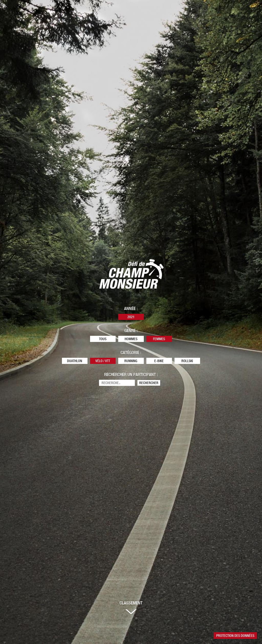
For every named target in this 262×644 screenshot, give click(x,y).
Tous (103, 339)
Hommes (131, 339)
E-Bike (159, 361)
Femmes (159, 339)
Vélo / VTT (103, 361)
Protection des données (235, 636)
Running (131, 361)
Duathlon (75, 361)
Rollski (187, 361)
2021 (131, 317)
